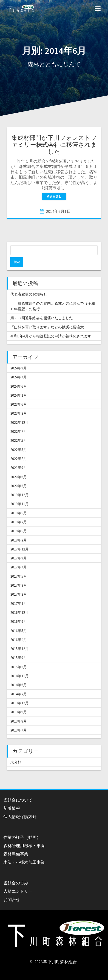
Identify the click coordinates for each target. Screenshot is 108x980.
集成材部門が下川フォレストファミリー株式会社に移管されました (54, 145)
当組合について (18, 800)
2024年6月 (19, 386)
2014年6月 (19, 685)
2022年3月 (19, 450)
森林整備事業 (16, 854)
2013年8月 (19, 721)
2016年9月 (19, 621)
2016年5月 (19, 631)
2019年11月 (20, 504)
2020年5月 (19, 486)
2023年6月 (19, 404)
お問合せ (12, 900)
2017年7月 (19, 567)
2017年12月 (20, 549)
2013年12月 (20, 703)
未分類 (16, 762)
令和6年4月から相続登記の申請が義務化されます (51, 336)
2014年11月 (20, 676)
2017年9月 (19, 558)
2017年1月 (19, 603)
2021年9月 (19, 468)
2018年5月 (19, 531)
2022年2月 (19, 459)
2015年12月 (20, 649)
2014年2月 (19, 694)
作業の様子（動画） (22, 837)
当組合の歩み (16, 883)
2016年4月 (19, 640)
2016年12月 (20, 612)
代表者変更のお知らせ (29, 294)
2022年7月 (19, 431)
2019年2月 (19, 522)
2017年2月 (19, 594)
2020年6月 (19, 477)
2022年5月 (19, 440)
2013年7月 (19, 730)
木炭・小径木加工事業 (24, 862)
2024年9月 (19, 368)
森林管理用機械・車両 (24, 846)
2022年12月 (20, 422)
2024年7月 (19, 377)
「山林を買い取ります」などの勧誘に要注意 (47, 327)
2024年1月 (19, 395)
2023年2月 (19, 413)
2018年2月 (19, 540)
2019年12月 (20, 495)
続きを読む (54, 196)
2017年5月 (19, 576)
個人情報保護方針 (20, 817)
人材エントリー (18, 891)
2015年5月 (19, 667)
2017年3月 (19, 585)
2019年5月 (19, 513)
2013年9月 (19, 712)
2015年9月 (19, 658)
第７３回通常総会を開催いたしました (42, 318)
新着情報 (12, 808)
